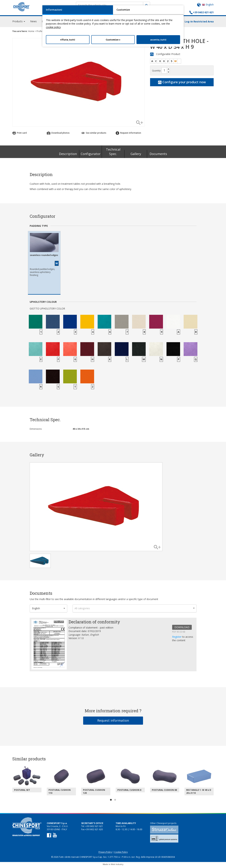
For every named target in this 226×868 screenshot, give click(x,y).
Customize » (113, 40)
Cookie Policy (121, 854)
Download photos (58, 134)
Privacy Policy (105, 854)
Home (31, 33)
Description (68, 155)
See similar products (94, 134)
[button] (49, 610)
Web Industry (117, 866)
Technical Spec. (113, 153)
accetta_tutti (158, 40)
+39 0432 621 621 (203, 12)
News (33, 23)
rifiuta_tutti (68, 40)
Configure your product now (182, 84)
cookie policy (53, 27)
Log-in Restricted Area (199, 23)
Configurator (91, 155)
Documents (158, 155)
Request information (128, 134)
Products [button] (19, 23)
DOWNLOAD (182, 629)
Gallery (136, 155)
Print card (20, 134)
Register (177, 638)
